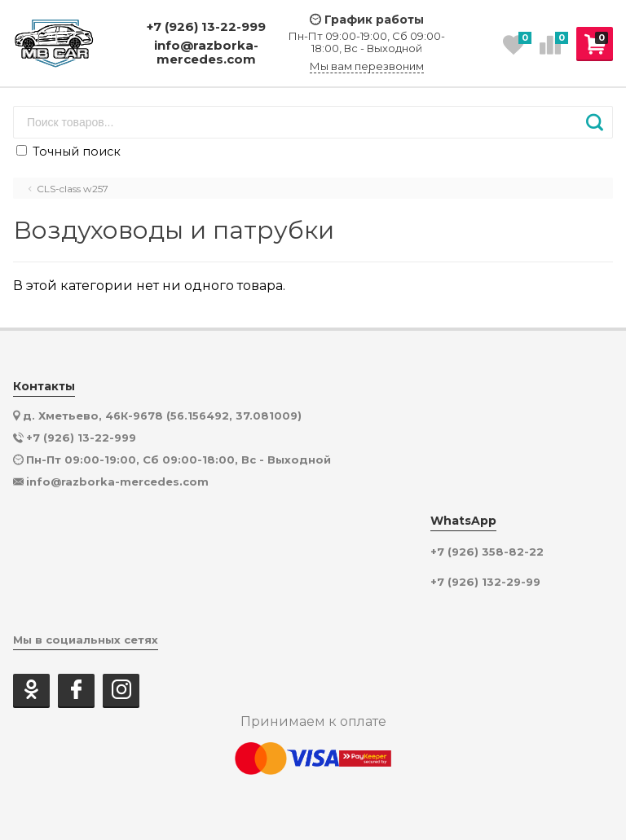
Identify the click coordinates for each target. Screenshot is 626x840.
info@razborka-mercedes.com (206, 53)
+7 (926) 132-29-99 (485, 582)
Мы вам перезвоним (367, 66)
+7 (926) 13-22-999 (206, 26)
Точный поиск (68, 152)
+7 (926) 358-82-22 (487, 552)
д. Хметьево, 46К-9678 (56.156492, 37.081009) (162, 416)
